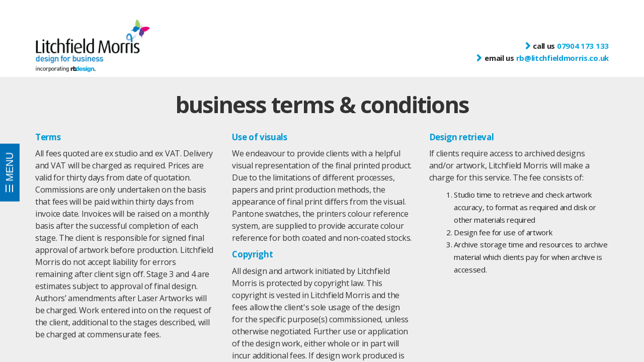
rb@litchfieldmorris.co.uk (563, 58)
